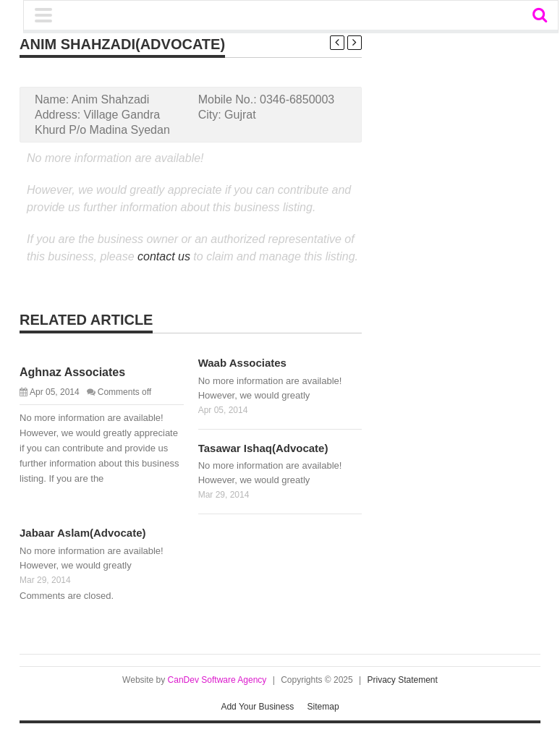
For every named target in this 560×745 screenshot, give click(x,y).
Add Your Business (257, 707)
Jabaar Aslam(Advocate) (83, 533)
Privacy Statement (403, 680)
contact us (164, 256)
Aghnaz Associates (72, 372)
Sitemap (323, 707)
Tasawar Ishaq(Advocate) (263, 448)
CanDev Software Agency (217, 680)
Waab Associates (242, 363)
